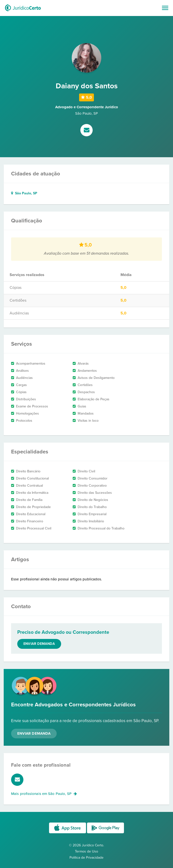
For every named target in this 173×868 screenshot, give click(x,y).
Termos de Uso (86, 851)
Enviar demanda (39, 644)
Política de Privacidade (86, 858)
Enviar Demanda (34, 733)
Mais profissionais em (44, 794)
